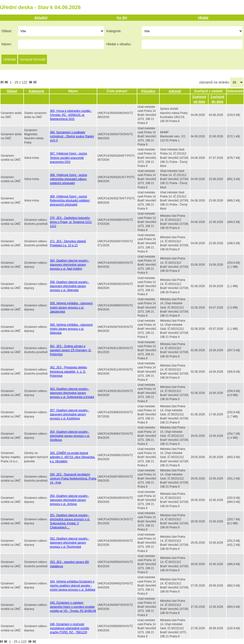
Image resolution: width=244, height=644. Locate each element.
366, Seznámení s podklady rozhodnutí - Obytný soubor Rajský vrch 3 (72, 136)
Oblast (12, 91)
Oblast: (7, 31)
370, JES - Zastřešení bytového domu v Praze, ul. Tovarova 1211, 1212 (71, 222)
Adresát (175, 91)
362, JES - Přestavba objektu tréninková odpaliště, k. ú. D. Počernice (68, 371)
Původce (148, 91)
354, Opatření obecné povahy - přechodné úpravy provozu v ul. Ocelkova (70, 436)
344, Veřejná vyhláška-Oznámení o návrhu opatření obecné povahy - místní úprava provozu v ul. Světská (72, 586)
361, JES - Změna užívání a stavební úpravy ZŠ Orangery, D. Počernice (71, 350)
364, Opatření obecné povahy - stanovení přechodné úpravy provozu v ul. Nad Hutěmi (69, 265)
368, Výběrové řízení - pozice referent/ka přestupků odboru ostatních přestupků (68, 179)
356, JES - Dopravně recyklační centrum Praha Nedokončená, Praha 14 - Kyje (73, 479)
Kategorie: (114, 31)
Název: (7, 44)
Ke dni (122, 18)
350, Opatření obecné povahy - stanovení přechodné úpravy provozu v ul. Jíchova (69, 500)
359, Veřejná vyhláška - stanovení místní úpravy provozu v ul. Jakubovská (71, 307)
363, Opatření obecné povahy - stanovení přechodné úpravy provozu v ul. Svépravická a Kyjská (72, 393)
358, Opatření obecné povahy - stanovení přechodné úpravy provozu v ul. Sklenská (69, 286)
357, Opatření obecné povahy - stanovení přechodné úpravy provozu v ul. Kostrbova (69, 414)
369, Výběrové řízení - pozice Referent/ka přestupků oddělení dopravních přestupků (70, 201)
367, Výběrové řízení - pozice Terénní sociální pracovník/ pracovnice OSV (68, 158)
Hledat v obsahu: (119, 44)
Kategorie (37, 91)
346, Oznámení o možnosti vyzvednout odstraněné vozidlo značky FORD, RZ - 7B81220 (69, 628)
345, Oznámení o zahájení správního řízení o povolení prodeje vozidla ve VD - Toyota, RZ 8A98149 (73, 607)
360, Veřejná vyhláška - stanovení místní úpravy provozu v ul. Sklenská (71, 329)
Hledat (203, 18)
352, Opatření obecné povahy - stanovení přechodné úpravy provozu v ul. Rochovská (69, 543)
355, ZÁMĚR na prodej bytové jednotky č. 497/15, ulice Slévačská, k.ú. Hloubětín (72, 457)
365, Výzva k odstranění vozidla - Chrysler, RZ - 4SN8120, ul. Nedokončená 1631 (71, 115)
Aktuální (41, 18)
